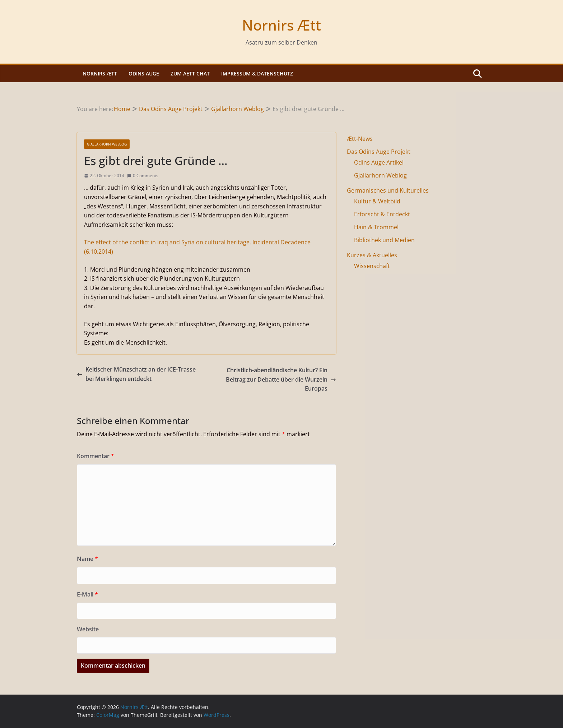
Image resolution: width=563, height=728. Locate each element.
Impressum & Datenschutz (257, 73)
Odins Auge (144, 73)
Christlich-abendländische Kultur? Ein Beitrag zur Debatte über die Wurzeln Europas (281, 379)
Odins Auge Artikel (379, 162)
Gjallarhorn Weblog (107, 144)
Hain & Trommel (376, 227)
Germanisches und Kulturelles (388, 190)
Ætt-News (360, 139)
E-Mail (87, 594)
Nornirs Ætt (281, 25)
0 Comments (143, 176)
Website (88, 629)
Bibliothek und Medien (384, 240)
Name (87, 559)
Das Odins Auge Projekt (379, 152)
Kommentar (96, 456)
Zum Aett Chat (190, 73)
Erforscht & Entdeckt (382, 214)
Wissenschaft (372, 266)
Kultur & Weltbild (377, 201)
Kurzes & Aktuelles (372, 255)
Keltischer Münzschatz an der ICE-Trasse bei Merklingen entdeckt (136, 374)
